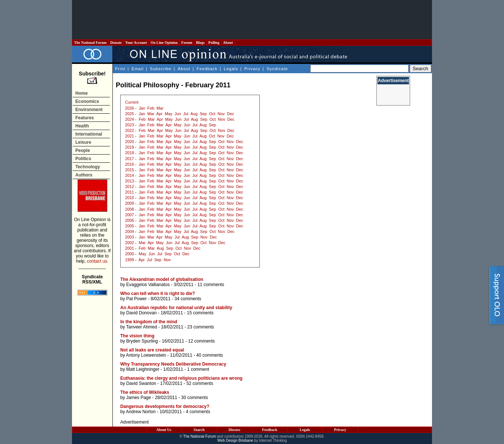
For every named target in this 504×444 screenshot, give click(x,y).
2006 (130, 220)
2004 (130, 231)
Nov (221, 114)
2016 (130, 164)
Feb (151, 108)
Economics (87, 101)
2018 (130, 153)
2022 (130, 130)
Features (85, 118)
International (89, 134)
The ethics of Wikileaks (145, 392)
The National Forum (90, 43)
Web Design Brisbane (235, 440)
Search (199, 430)
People (83, 150)
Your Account (136, 43)
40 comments (210, 355)
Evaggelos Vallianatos (148, 285)
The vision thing (137, 336)
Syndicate (277, 69)
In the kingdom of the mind (149, 322)
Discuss (235, 430)
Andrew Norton (141, 412)
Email (138, 69)
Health (82, 126)
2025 (130, 114)
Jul (186, 114)
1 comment (198, 369)
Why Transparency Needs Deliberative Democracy (173, 364)
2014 (130, 175)
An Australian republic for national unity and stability (176, 308)
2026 (130, 108)
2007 (130, 215)
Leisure (83, 142)
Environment (89, 110)
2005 (130, 226)
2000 (130, 254)
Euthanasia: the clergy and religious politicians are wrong (181, 378)
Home (81, 93)
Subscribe (161, 69)
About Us (164, 430)
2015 (130, 170)
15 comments (200, 313)
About (228, 43)
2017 (130, 159)
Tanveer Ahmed (142, 327)
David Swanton (141, 383)
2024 (130, 119)
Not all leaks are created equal (152, 350)
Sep (203, 114)
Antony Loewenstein (146, 355)
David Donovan (141, 313)
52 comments (200, 383)
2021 (130, 136)
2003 (130, 237)
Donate (116, 43)
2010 (130, 198)
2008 (130, 209)
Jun (178, 114)
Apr (159, 114)
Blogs (200, 43)
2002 (130, 243)
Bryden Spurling (142, 341)
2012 (130, 187)
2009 (130, 203)
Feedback (207, 69)
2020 (130, 142)
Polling (214, 43)
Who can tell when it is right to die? (158, 294)
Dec (230, 114)
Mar (160, 108)
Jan (142, 108)
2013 (130, 181)
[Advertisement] (252, 20)
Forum (187, 43)
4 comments (198, 412)
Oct (212, 114)
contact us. (98, 261)
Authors (84, 175)
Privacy (252, 69)
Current (132, 102)
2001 (130, 248)
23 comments (201, 327)
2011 (130, 192)
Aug (194, 114)
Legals (231, 69)
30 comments (194, 398)
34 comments (188, 299)
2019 (130, 147)
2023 (130, 125)
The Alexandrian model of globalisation (162, 279)
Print (120, 69)
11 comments (211, 285)
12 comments (202, 341)
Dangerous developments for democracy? (165, 406)
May (168, 114)
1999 (130, 260)
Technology (88, 167)
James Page (139, 398)
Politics (83, 159)
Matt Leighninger (143, 369)
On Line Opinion (164, 43)
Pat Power (136, 299)
